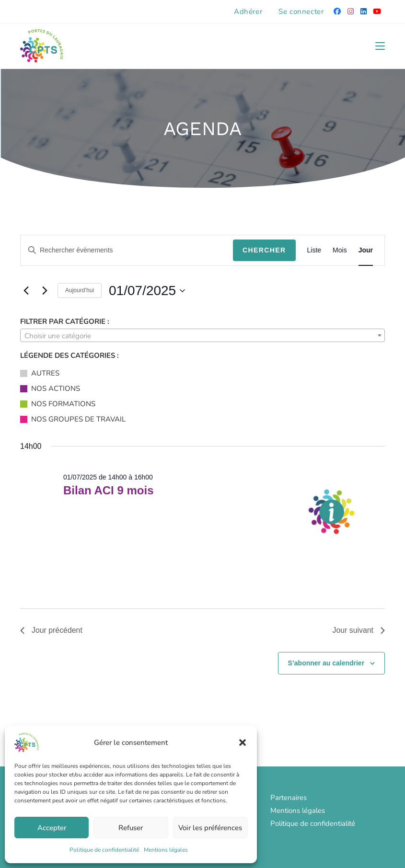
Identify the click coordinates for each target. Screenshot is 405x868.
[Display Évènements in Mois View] (340, 250)
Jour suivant (359, 630)
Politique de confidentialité (104, 850)
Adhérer (248, 11)
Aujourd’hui (80, 290)
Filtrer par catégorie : (65, 321)
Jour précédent (52, 630)
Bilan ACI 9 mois (108, 490)
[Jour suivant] (45, 291)
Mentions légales (166, 850)
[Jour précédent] (26, 291)
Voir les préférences (210, 828)
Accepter (52, 828)
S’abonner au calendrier (326, 663)
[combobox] (202, 335)
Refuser (131, 828)
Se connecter (301, 11)
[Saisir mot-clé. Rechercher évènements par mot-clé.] (127, 250)
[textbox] (202, 336)
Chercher (264, 250)
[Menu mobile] (380, 46)
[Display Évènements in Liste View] (314, 250)
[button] (243, 742)
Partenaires (289, 798)
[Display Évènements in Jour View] (366, 250)
